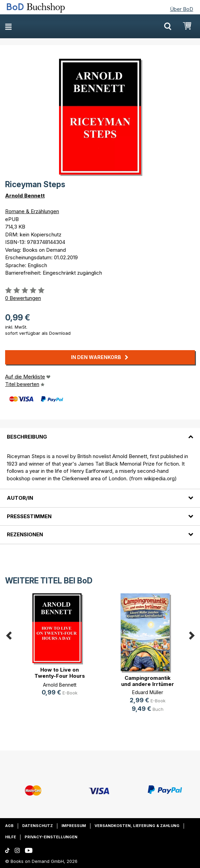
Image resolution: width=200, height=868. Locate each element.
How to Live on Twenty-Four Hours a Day (60, 676)
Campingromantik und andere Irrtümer (148, 681)
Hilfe (11, 837)
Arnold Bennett (25, 196)
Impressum (74, 826)
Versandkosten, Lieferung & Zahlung (137, 826)
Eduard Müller (148, 692)
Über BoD (182, 9)
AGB (9, 826)
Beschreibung (27, 437)
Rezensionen (25, 534)
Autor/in (20, 498)
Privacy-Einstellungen (51, 837)
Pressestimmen (29, 516)
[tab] (100, 433)
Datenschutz (38, 826)
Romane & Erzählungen (32, 211)
